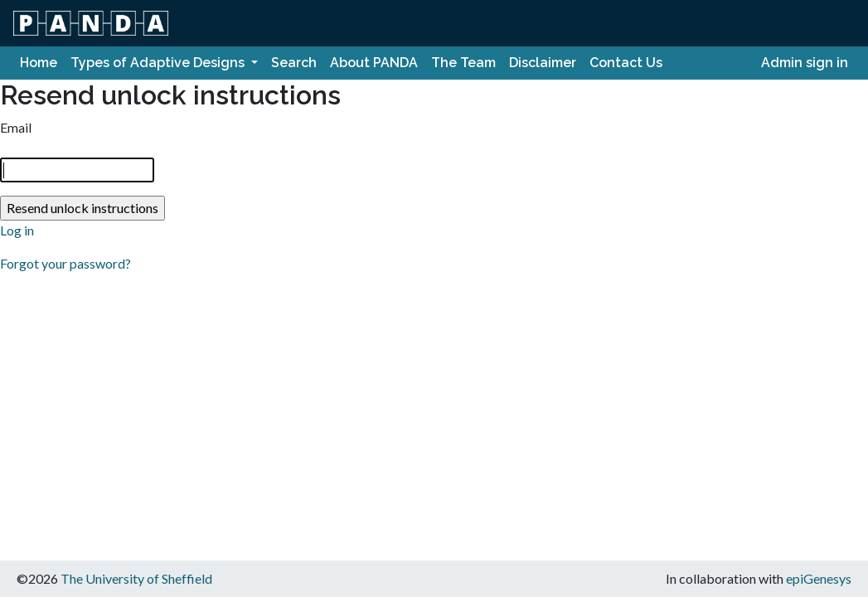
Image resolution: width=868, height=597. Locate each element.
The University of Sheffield (136, 578)
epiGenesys (819, 578)
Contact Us (626, 63)
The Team (463, 63)
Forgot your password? (65, 263)
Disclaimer (543, 63)
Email (16, 127)
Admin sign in (805, 63)
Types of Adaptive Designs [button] (159, 63)
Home (39, 63)
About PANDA (374, 63)
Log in (17, 230)
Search (294, 63)
